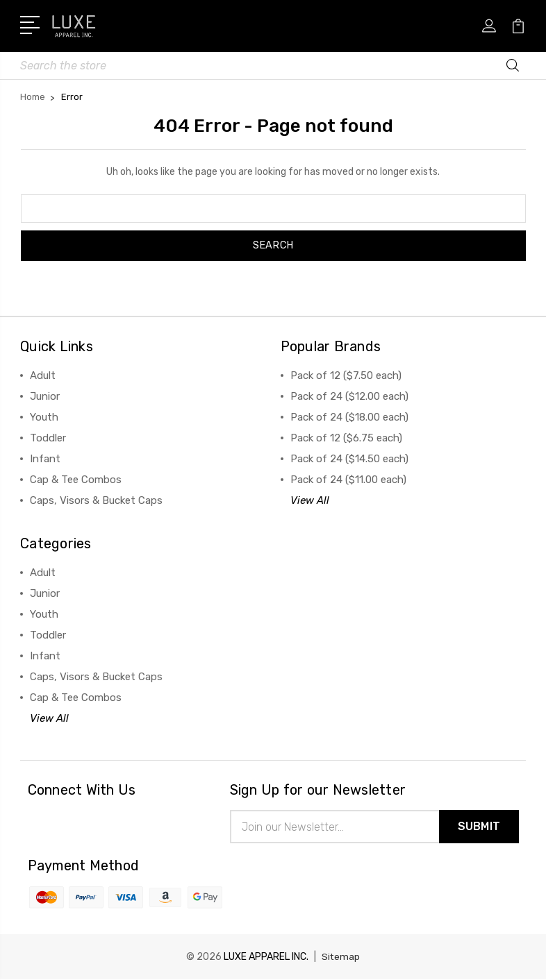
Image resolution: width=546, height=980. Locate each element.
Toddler (48, 438)
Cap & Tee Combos (76, 480)
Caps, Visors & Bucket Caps (96, 500)
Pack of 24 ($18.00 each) (349, 417)
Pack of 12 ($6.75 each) (346, 438)
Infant (45, 459)
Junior (45, 396)
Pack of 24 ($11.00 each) (348, 480)
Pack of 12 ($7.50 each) (346, 375)
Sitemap (341, 957)
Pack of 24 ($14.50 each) (349, 459)
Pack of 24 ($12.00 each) (349, 396)
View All (310, 500)
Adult (43, 375)
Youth (44, 417)
